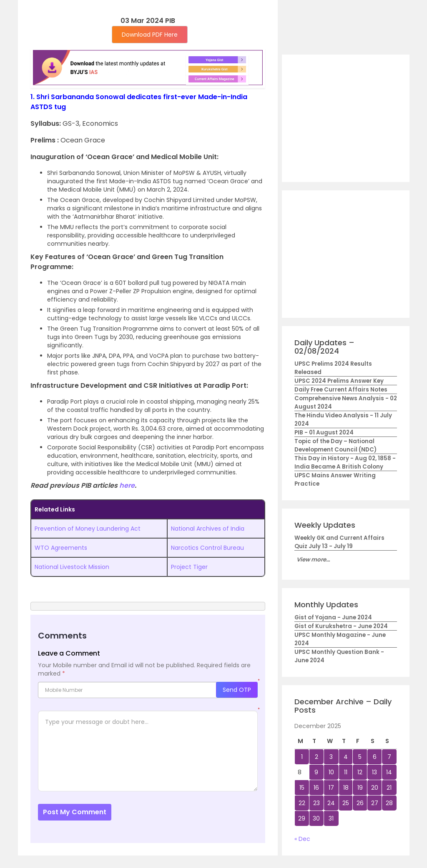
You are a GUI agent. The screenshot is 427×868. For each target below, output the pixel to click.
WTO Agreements (61, 548)
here (127, 485)
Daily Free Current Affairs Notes (341, 390)
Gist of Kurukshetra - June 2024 (341, 626)
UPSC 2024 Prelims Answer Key (339, 381)
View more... (313, 560)
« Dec (302, 839)
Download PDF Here (150, 35)
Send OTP (237, 690)
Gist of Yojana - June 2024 (333, 617)
